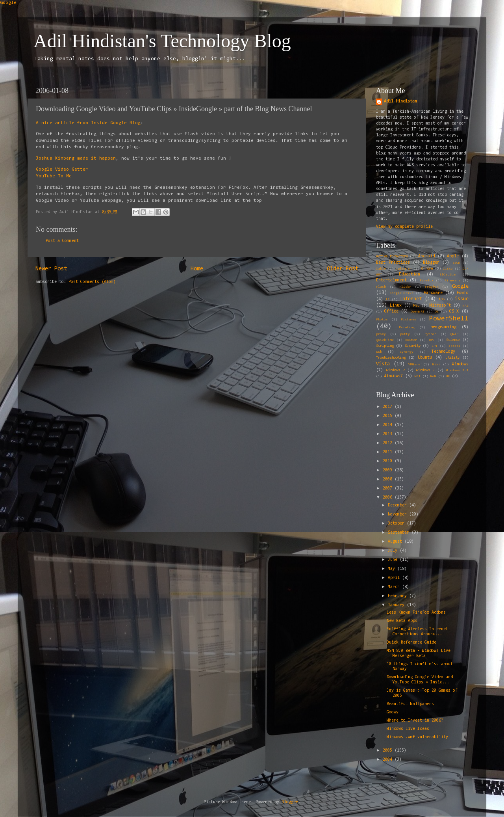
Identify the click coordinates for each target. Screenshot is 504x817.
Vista (383, 364)
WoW (433, 376)
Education (409, 275)
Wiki (436, 365)
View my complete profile (404, 227)
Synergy (407, 352)
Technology (443, 352)
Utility (453, 358)
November (398, 515)
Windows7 (393, 376)
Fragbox (432, 287)
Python (430, 334)
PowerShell (449, 319)
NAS (466, 306)
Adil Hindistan (400, 101)
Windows (460, 364)
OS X (454, 312)
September (400, 533)
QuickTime (385, 340)
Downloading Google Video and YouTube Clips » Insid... (420, 680)
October (397, 524)
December (398, 505)
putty (405, 334)
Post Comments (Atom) (92, 282)
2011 (389, 452)
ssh (379, 352)
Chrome (427, 269)
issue (462, 299)
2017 (389, 407)
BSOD (456, 263)
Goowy (393, 712)
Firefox (427, 281)
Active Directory (392, 257)
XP (448, 376)
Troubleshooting (391, 358)
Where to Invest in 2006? (415, 721)
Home (197, 269)
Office (391, 312)
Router (411, 340)
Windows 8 (425, 370)
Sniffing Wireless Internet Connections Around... (417, 632)
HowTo (463, 293)
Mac (416, 306)
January (397, 605)
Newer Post (51, 269)
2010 (389, 461)
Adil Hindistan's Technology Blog (162, 41)
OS (437, 312)
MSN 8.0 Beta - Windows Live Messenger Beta (419, 653)
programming (443, 327)
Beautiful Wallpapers (410, 704)
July (394, 551)
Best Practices (393, 263)
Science (453, 340)
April (395, 578)
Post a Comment (62, 241)
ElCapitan (448, 275)
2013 (389, 434)
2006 (389, 498)
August (396, 542)
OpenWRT (418, 312)
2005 (389, 751)
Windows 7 (396, 370)
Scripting (385, 346)
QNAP (454, 334)
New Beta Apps (402, 621)
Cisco (448, 269)
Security (413, 346)
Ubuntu (425, 358)
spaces (454, 346)
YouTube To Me (54, 176)
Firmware (452, 281)
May (393, 569)
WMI (418, 376)
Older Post (343, 269)
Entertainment (391, 280)
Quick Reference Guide (411, 643)
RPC (432, 340)
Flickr (405, 287)
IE (387, 300)
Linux (396, 306)
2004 (389, 760)
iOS (442, 300)
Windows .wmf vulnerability (417, 737)
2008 (389, 479)
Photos (382, 320)
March (395, 587)
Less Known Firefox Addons (416, 613)
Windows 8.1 (457, 370)
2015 (389, 416)
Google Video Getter (62, 169)
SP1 (435, 346)
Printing (407, 328)
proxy (381, 334)
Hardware (433, 293)
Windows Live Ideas (408, 729)
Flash (381, 287)
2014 (389, 425)
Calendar (404, 269)
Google (8, 3)
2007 (389, 489)
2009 (389, 470)
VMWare (414, 365)
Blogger (431, 263)
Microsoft (440, 306)
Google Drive (402, 293)
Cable (381, 269)
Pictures (409, 320)
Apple (453, 256)
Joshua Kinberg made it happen (76, 158)
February (398, 596)
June (394, 560)
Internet (411, 299)
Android (426, 256)
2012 (389, 443)
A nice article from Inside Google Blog (88, 123)
